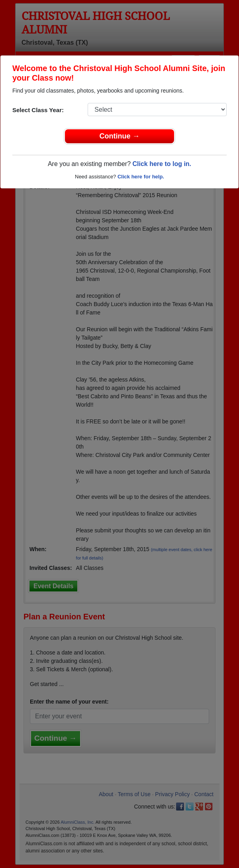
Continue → (120, 136)
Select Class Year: (38, 110)
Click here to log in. (162, 164)
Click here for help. (141, 177)
